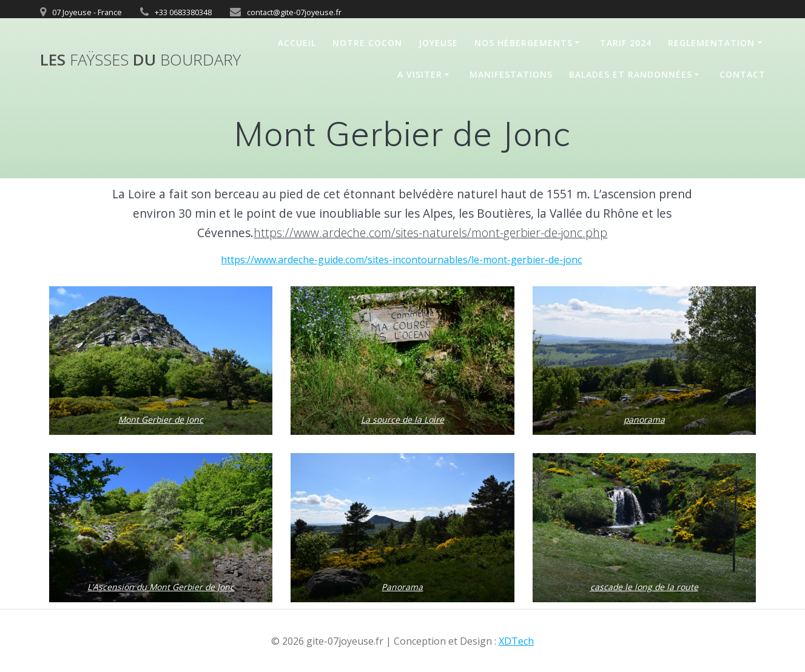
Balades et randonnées (631, 74)
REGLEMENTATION (711, 43)
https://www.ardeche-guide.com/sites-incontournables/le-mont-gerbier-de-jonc (401, 260)
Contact (743, 74)
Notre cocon (367, 43)
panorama (644, 420)
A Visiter (420, 74)
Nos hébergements (524, 43)
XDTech (516, 641)
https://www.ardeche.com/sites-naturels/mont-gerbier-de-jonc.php (430, 233)
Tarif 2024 (626, 43)
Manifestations (511, 74)
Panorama (402, 587)
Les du (140, 60)
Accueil (297, 43)
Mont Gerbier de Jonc (161, 420)
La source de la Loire (402, 420)
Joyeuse (438, 43)
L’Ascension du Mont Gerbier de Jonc (161, 587)
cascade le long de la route (644, 587)
